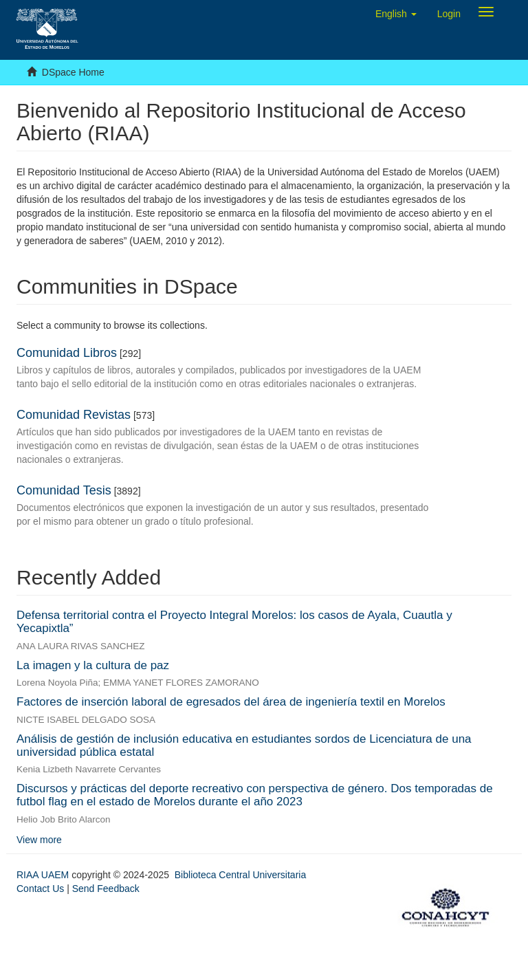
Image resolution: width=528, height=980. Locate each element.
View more (39, 840)
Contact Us (40, 889)
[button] (396, 14)
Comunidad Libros (67, 353)
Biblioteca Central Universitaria (240, 875)
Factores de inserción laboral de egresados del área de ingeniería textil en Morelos (231, 702)
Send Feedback (106, 889)
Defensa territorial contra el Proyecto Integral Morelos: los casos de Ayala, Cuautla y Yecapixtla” (234, 622)
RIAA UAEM (44, 875)
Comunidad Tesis (64, 490)
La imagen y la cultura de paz (93, 665)
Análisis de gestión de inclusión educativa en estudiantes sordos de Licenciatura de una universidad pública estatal (244, 745)
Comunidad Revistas (74, 415)
